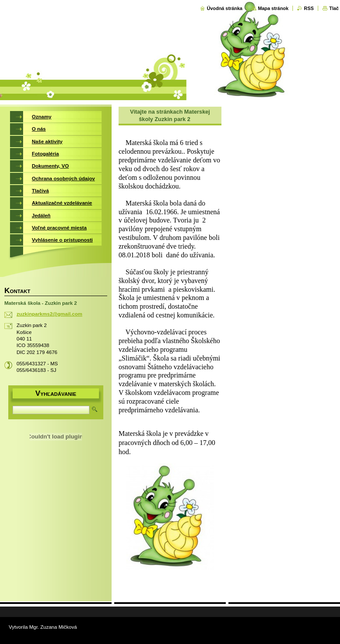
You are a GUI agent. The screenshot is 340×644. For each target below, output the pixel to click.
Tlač (334, 8)
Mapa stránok (273, 8)
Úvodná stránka (224, 8)
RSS (309, 8)
